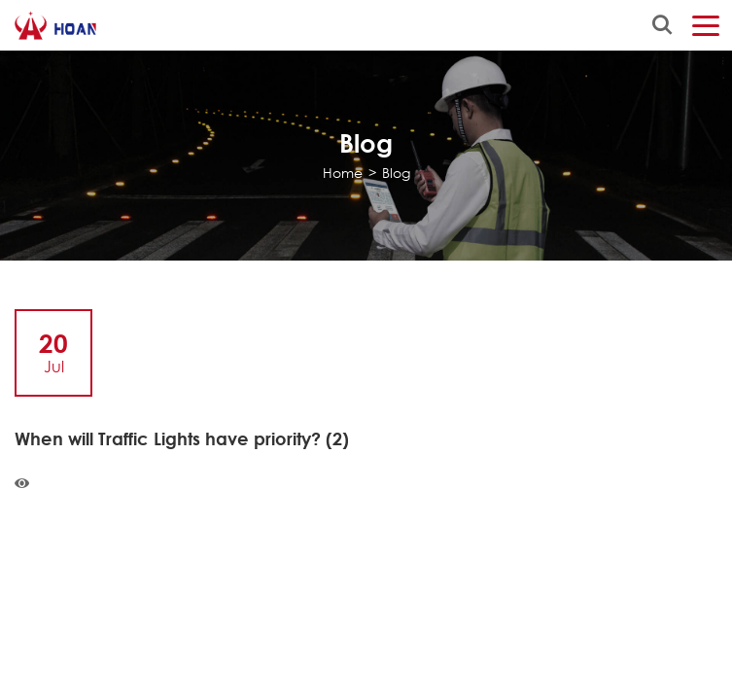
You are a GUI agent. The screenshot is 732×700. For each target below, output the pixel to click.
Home (343, 173)
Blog (396, 173)
